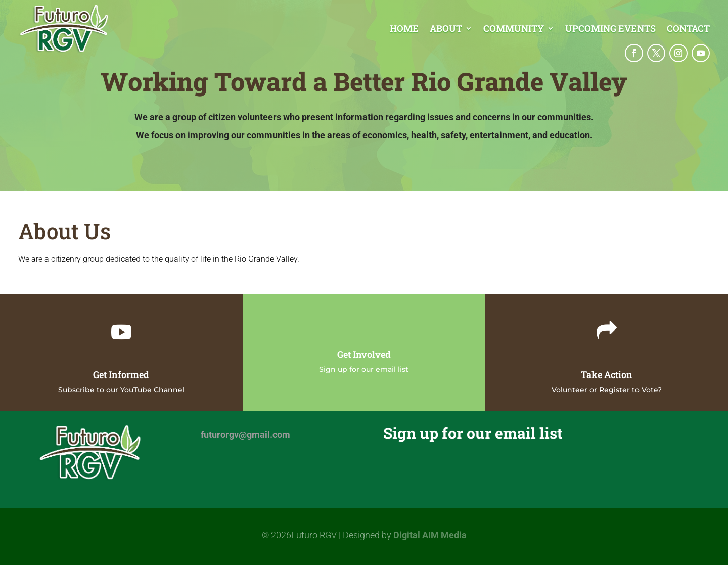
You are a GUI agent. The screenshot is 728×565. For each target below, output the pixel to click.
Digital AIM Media (430, 535)
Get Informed (121, 374)
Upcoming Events (610, 30)
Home (404, 30)
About (446, 30)
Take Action (607, 374)
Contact (688, 30)
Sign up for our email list (364, 369)
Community (514, 30)
